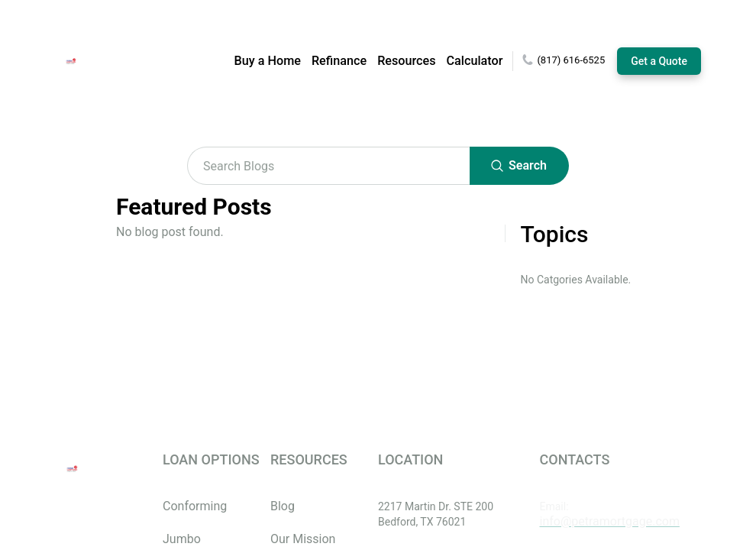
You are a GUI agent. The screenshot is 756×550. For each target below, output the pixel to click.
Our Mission (303, 539)
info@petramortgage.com (610, 521)
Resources (406, 61)
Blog (283, 506)
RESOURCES (309, 459)
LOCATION (410, 459)
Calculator (475, 61)
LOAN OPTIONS (211, 459)
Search (519, 166)
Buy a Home (268, 61)
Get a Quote (659, 61)
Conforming (195, 506)
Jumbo (182, 539)
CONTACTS (575, 459)
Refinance (339, 61)
